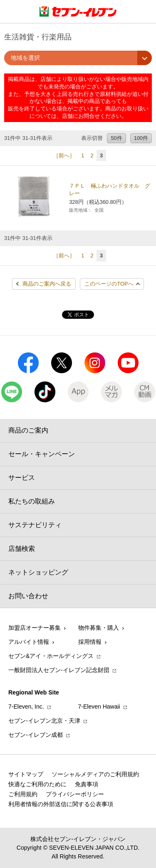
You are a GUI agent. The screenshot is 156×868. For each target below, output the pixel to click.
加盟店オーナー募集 (35, 628)
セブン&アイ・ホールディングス (51, 656)
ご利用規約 (23, 794)
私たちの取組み (32, 501)
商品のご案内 (28, 430)
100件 (141, 138)
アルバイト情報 (29, 642)
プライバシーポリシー (75, 794)
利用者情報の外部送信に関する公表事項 (61, 804)
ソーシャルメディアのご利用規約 (95, 774)
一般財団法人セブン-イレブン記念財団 (59, 670)
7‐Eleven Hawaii (99, 707)
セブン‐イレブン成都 (36, 735)
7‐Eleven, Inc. (26, 707)
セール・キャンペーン (42, 454)
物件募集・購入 (99, 628)
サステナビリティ (35, 525)
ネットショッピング (38, 572)
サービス (22, 478)
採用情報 (90, 642)
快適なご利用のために (37, 784)
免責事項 (87, 784)
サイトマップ (26, 774)
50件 (116, 138)
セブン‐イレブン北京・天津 (44, 721)
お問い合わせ (28, 596)
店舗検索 (22, 549)
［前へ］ (64, 155)
